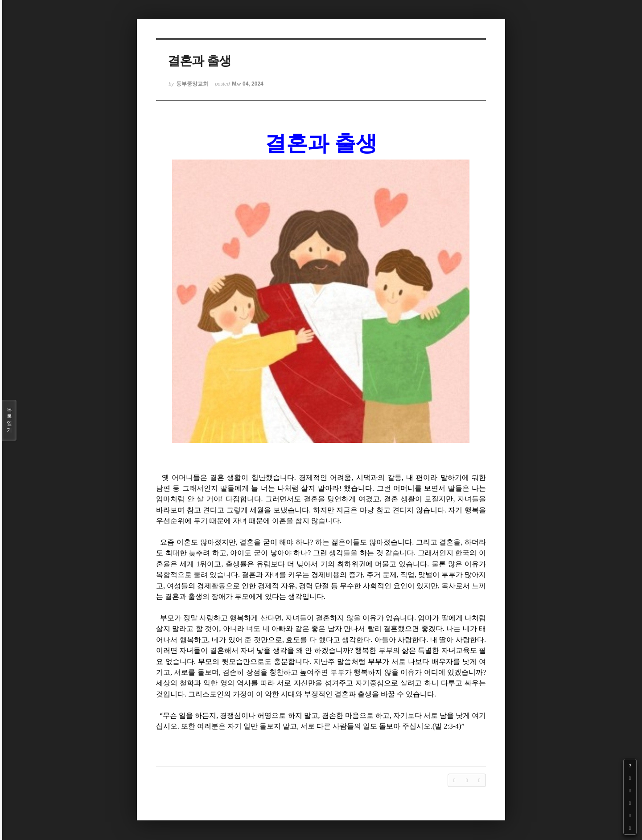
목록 (9, 420)
